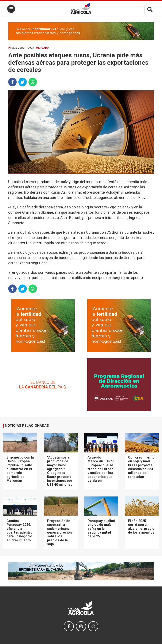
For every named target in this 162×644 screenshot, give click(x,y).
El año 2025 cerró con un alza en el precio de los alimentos (141, 527)
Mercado (42, 48)
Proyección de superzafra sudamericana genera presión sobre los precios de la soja (59, 532)
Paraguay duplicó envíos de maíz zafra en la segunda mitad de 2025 (101, 529)
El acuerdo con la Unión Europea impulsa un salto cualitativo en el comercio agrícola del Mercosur (20, 469)
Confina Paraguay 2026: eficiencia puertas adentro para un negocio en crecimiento (20, 531)
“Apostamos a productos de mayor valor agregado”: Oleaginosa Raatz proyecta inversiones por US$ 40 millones (60, 471)
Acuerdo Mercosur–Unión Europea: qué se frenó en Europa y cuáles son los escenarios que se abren (101, 469)
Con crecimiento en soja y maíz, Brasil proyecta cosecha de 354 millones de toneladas (141, 467)
